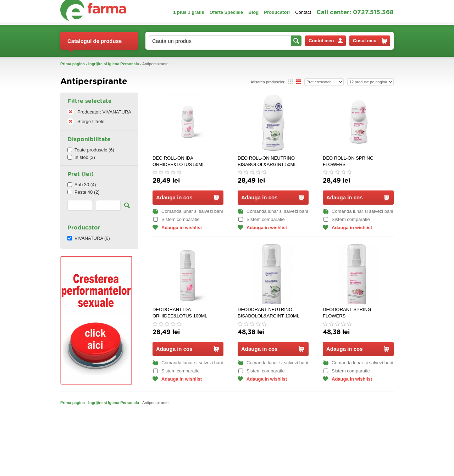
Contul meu (326, 41)
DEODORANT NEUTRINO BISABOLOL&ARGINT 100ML (268, 313)
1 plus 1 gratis (189, 12)
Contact (303, 12)
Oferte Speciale (226, 12)
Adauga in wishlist (177, 228)
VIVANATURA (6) (89, 238)
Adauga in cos (187, 197)
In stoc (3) (81, 157)
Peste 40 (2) (84, 192)
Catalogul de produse (95, 44)
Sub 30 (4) (82, 185)
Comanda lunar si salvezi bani (188, 211)
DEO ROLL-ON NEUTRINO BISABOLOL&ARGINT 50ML (267, 161)
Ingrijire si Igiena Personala (114, 64)
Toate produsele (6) (91, 150)
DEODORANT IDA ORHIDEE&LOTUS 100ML (180, 313)
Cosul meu (370, 41)
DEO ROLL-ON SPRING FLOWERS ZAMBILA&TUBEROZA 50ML (353, 162)
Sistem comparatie (176, 219)
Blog (253, 12)
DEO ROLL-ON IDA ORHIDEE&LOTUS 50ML (179, 161)
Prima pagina (73, 64)
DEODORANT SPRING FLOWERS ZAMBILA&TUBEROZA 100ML (354, 313)
